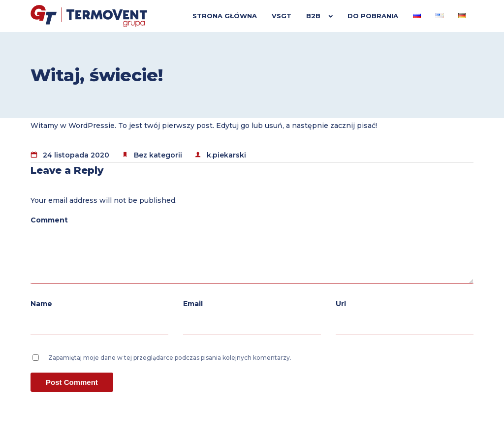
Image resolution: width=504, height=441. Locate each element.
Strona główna (225, 16)
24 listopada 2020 (76, 155)
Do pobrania (373, 16)
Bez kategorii (158, 155)
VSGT (282, 16)
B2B (313, 16)
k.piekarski (226, 155)
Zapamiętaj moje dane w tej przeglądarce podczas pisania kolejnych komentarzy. (170, 358)
